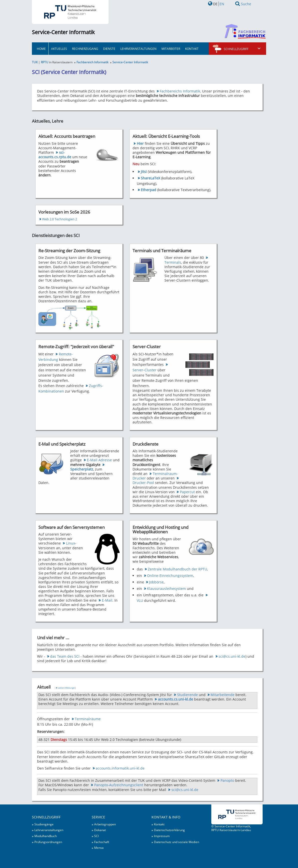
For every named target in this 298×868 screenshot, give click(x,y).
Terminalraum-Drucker (155, 476)
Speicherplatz (82, 469)
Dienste (109, 49)
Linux (71, 543)
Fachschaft (102, 842)
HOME (41, 49)
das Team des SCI (65, 656)
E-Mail (107, 600)
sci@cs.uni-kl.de (232, 656)
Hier (140, 143)
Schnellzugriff (242, 49)
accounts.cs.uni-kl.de (176, 699)
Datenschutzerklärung (169, 830)
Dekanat (100, 830)
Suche (246, 4)
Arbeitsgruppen (105, 824)
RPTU (45, 62)
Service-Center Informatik (63, 32)
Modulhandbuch (46, 836)
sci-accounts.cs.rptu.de (55, 155)
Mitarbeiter (171, 49)
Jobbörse (156, 582)
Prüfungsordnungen (48, 842)
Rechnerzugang (85, 49)
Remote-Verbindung (55, 357)
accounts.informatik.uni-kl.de (120, 768)
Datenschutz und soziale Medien (177, 842)
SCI (96, 836)
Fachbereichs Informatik (180, 91)
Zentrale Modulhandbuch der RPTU (177, 569)
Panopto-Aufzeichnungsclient (119, 785)
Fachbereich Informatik (92, 62)
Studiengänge (44, 824)
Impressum (162, 836)
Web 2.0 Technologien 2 (60, 219)
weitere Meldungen (67, 688)
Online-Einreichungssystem (170, 576)
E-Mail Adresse (99, 460)
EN (222, 4)
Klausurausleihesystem (166, 589)
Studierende (187, 695)
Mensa (99, 848)
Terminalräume (88, 719)
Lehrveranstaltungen (138, 49)
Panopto (227, 780)
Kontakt (192, 49)
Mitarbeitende (223, 695)
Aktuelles (59, 49)
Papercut (187, 492)
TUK (35, 62)
